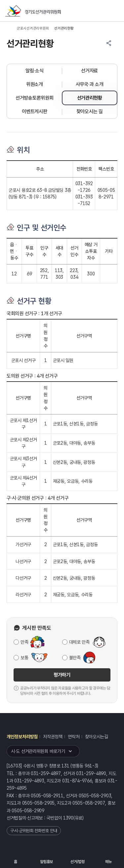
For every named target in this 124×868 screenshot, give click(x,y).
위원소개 (35, 84)
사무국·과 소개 (90, 84)
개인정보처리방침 (22, 737)
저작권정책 (53, 737)
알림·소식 (35, 71)
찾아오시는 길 (90, 111)
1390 (68, 818)
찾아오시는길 (97, 737)
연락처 (74, 737)
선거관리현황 (90, 98)
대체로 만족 (79, 642)
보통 (24, 658)
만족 (24, 642)
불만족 (75, 658)
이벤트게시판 (34, 111)
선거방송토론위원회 (34, 98)
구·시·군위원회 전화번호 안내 (34, 831)
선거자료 (89, 71)
